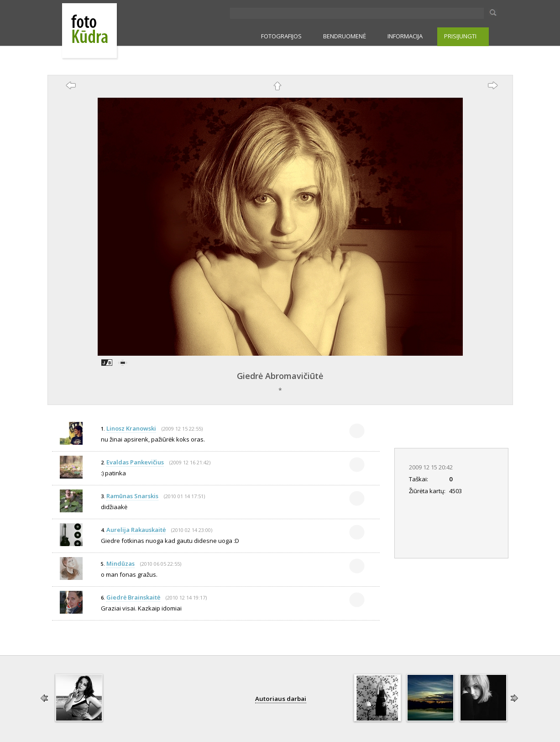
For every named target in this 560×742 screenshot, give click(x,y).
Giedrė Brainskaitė (133, 597)
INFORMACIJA (405, 36)
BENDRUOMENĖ (345, 36)
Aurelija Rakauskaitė (136, 530)
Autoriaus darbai (281, 699)
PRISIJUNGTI (460, 36)
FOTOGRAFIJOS (281, 36)
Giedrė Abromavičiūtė (280, 376)
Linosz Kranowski (131, 428)
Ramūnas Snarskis (132, 496)
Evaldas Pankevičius (135, 462)
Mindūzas (120, 563)
